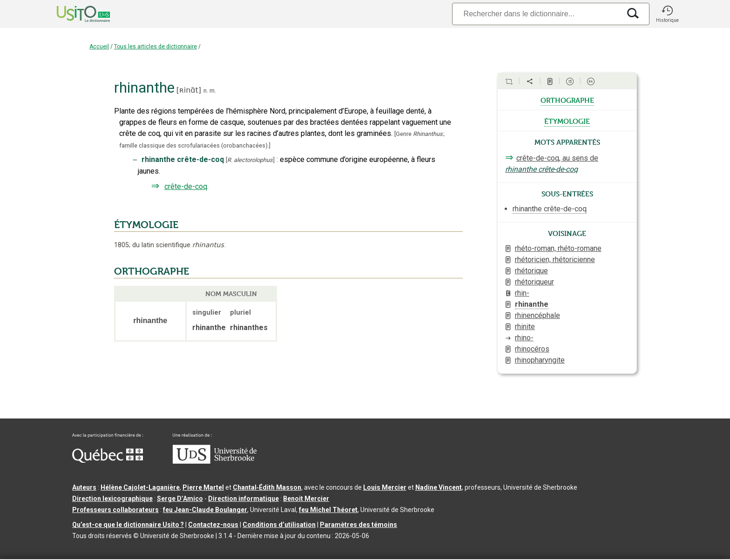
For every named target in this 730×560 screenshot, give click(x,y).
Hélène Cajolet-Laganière (140, 487)
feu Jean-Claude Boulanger (205, 510)
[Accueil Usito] (73, 14)
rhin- (522, 293)
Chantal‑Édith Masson (267, 487)
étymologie (567, 121)
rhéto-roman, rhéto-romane (558, 248)
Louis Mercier (385, 487)
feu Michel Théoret (328, 510)
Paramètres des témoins (358, 525)
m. (213, 91)
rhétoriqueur (534, 282)
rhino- (524, 338)
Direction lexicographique (112, 499)
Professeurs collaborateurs (115, 510)
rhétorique (531, 271)
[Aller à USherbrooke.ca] (215, 461)
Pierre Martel (203, 487)
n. (206, 91)
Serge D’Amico (180, 499)
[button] (667, 14)
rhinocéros (532, 349)
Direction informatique (243, 499)
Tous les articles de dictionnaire (155, 47)
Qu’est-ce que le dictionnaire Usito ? (128, 525)
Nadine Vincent (439, 487)
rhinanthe (532, 304)
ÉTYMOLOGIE (146, 225)
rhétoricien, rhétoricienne (555, 260)
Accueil (99, 47)
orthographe (567, 100)
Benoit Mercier (306, 499)
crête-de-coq (186, 186)
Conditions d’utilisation (279, 525)
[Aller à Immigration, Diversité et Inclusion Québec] (108, 460)
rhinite (525, 327)
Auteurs (84, 487)
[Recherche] (536, 14)
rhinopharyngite (540, 360)
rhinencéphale (537, 315)
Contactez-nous (213, 525)
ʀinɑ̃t (189, 90)
